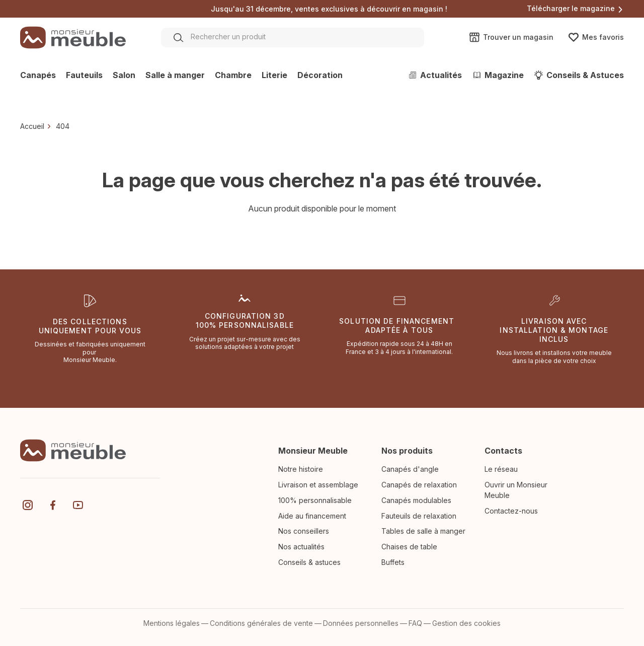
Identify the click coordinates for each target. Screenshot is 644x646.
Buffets (393, 562)
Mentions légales (172, 623)
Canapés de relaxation (419, 485)
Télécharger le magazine (575, 8)
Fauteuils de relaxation (419, 516)
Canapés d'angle (410, 469)
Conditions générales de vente (261, 623)
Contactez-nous (511, 511)
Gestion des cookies (466, 623)
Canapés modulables (416, 500)
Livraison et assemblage (318, 485)
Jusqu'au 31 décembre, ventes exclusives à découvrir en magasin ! (329, 9)
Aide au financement (312, 516)
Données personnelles (361, 623)
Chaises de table (409, 547)
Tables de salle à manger (423, 531)
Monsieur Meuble (313, 451)
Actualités (435, 75)
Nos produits (407, 451)
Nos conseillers (304, 531)
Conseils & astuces (309, 562)
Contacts (503, 451)
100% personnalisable (315, 500)
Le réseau (501, 469)
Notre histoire (301, 469)
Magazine (498, 75)
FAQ (415, 623)
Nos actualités (301, 547)
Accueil (32, 126)
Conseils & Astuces (579, 75)
